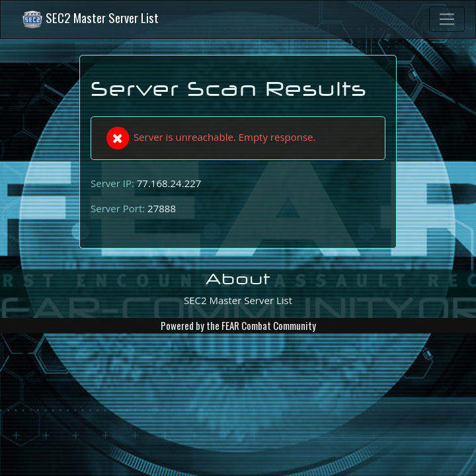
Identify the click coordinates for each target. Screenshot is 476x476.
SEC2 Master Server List (90, 20)
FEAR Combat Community (269, 325)
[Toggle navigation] (447, 19)
